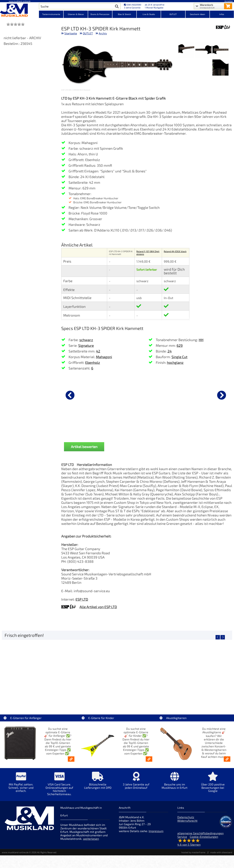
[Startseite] (19, 11)
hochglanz (175, 362)
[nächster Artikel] (222, 395)
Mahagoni (104, 357)
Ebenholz (93, 362)
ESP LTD (82, 599)
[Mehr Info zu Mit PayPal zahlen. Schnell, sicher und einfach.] (21, 785)
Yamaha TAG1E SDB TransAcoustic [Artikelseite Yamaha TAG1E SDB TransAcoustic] (88, 697)
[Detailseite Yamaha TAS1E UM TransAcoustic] (203, 671)
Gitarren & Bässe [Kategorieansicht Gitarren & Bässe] (76, 14)
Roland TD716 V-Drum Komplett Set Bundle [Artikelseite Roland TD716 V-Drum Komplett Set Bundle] (31, 697)
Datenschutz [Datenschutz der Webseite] (186, 817)
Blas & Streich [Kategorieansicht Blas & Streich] (124, 14)
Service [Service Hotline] (182, 837)
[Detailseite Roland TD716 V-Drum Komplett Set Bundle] (31, 671)
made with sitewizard (221, 852)
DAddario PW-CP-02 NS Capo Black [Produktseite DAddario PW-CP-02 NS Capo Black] (81, 425)
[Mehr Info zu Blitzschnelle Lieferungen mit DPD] (98, 783)
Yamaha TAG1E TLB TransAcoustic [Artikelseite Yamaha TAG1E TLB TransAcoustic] (146, 697)
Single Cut (179, 357)
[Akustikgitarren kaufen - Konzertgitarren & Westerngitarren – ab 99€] (227, 759)
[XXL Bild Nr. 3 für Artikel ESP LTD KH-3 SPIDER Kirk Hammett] (186, 50)
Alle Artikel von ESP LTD (98, 607)
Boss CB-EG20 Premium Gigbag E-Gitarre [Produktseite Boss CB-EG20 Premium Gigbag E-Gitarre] (166, 425)
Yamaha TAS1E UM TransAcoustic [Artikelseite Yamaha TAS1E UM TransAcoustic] (203, 697)
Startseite (71, 33)
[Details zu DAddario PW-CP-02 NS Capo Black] (80, 395)
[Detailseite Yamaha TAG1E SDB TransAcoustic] (88, 671)
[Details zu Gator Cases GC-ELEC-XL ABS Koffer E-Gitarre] (208, 395)
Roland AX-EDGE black (175, 251)
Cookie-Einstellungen (204, 837)
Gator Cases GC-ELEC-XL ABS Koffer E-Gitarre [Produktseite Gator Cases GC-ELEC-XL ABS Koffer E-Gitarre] (208, 425)
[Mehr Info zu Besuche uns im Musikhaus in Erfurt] (175, 783)
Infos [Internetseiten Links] (222, 14)
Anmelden (229, 1)
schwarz (86, 340)
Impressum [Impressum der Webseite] (156, 831)
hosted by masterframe (193, 852)
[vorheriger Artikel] (70, 395)
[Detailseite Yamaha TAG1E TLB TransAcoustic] (146, 671)
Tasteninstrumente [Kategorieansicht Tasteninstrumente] (51, 14)
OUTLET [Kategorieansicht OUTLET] (173, 14)
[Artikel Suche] (76, 6)
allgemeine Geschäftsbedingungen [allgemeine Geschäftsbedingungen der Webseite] (200, 833)
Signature (86, 345)
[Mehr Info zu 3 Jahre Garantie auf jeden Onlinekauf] (136, 783)
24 (170, 351)
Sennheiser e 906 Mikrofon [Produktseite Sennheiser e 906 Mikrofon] (123, 423)
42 (98, 351)
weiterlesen (91, 839)
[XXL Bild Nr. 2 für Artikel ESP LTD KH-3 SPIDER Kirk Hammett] (203, 50)
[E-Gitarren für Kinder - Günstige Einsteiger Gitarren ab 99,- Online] (149, 759)
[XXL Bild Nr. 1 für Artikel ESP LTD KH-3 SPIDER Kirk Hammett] (220, 50)
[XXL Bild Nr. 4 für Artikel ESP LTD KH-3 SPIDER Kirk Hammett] (220, 68)
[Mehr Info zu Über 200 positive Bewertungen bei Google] (213, 785)
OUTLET (88, 33)
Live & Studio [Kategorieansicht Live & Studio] (149, 14)
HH (201, 340)
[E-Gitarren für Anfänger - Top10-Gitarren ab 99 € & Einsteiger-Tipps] (71, 759)
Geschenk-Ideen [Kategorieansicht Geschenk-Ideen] (198, 14)
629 (180, 345)
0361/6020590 (133, 5)
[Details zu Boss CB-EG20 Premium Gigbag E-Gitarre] (166, 395)
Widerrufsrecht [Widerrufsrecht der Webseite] (187, 821)
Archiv (103, 33)
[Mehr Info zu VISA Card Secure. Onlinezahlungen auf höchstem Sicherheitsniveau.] (59, 786)
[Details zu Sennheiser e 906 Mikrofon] (123, 395)
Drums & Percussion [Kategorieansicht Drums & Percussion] (100, 14)
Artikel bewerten (84, 447)
